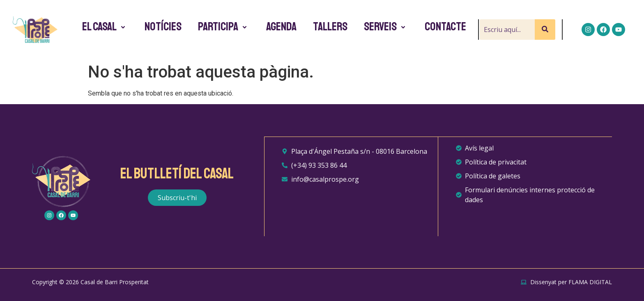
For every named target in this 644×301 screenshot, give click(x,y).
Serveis (386, 27)
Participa (224, 27)
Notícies (163, 27)
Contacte (445, 27)
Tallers (330, 27)
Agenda (281, 27)
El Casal (105, 27)
